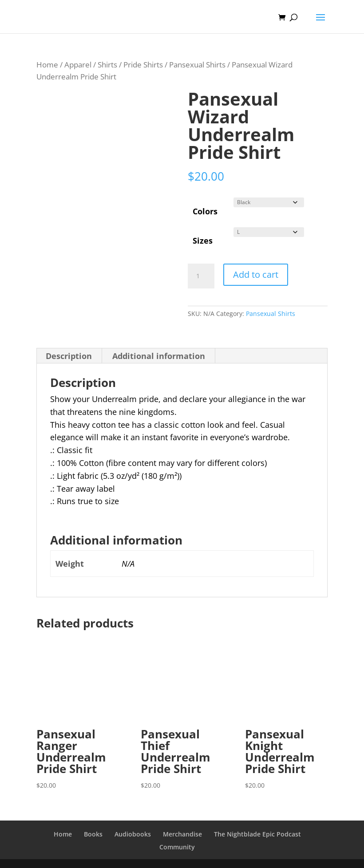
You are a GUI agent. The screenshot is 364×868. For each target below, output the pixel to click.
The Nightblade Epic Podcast (257, 834)
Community (177, 847)
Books (93, 834)
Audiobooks (133, 834)
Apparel (78, 65)
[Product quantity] (201, 276)
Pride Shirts (143, 65)
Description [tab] (69, 356)
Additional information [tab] (159, 356)
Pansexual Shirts (197, 65)
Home (47, 65)
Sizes (203, 241)
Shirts (107, 65)
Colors (205, 211)
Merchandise (182, 834)
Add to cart (256, 274)
